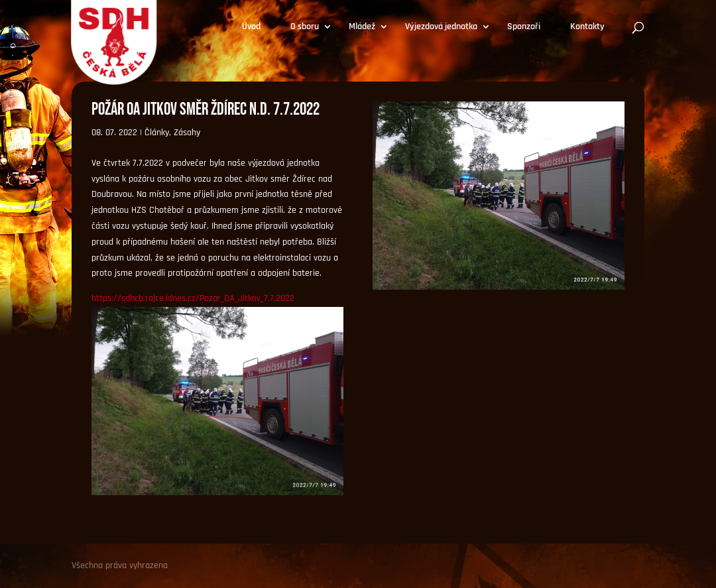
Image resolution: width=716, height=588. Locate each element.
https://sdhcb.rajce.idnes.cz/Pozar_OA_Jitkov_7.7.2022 (193, 298)
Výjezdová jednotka (441, 27)
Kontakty (587, 27)
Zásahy (187, 133)
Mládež (362, 27)
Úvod (251, 27)
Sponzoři (524, 27)
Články (157, 133)
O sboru (305, 27)
